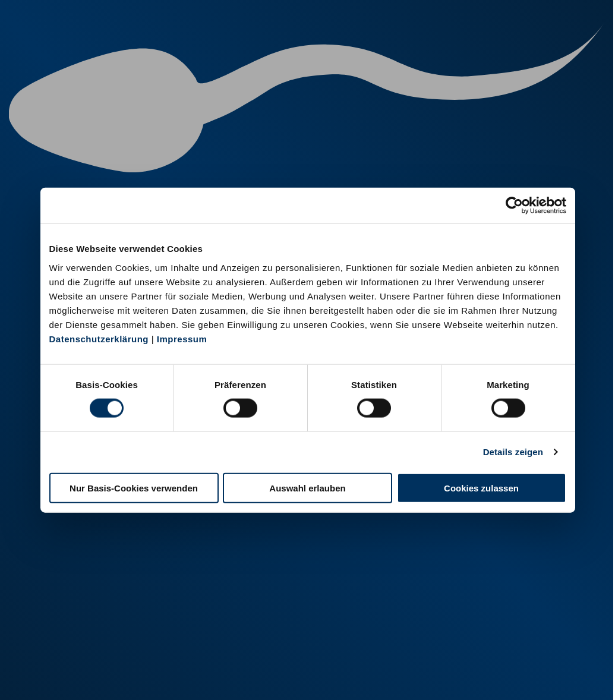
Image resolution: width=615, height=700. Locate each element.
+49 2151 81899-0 (233, 636)
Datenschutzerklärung (99, 338)
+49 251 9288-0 (85, 621)
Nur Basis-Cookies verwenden (134, 488)
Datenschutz (137, 675)
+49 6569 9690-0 (375, 636)
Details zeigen (513, 452)
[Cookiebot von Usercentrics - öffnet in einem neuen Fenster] (514, 206)
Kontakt (191, 675)
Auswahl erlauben (307, 488)
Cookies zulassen (481, 488)
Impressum (182, 338)
